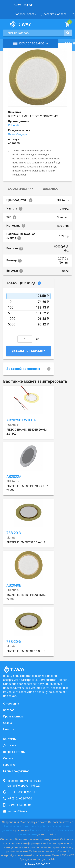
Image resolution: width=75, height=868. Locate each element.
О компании (11, 704)
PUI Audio (14, 125)
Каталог (9, 710)
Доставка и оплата (54, 14)
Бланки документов (16, 771)
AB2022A (14, 477)
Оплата (8, 758)
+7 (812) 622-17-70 (20, 798)
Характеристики (21, 189)
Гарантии (9, 765)
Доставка (50, 189)
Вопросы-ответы (25, 14)
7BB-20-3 (14, 533)
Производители (13, 716)
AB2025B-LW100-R (21, 420)
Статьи (8, 723)
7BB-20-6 (14, 642)
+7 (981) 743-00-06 (19, 805)
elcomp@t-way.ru (19, 811)
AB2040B (14, 585)
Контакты (10, 739)
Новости (9, 729)
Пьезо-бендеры (18, 134)
